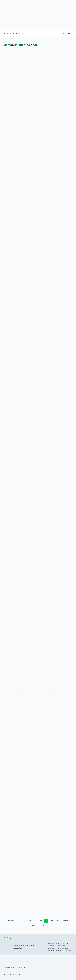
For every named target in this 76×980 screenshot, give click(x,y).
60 (44, 927)
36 (33, 927)
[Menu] (71, 15)
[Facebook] (19, 33)
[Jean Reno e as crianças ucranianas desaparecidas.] (7, 948)
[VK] (16, 33)
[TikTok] (13, 33)
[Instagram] (22, 33)
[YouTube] (10, 33)
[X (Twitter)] (7, 33)
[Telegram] (5, 33)
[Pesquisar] (26, 33)
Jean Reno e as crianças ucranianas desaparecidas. (24, 948)
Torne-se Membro (66, 33)
